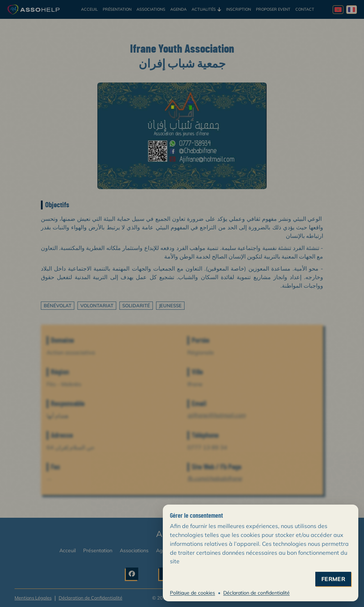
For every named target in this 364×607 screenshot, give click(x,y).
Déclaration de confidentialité (256, 593)
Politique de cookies (192, 593)
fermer (333, 579)
